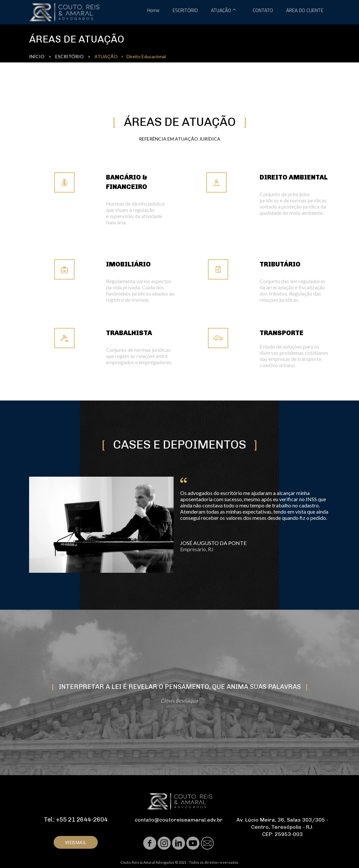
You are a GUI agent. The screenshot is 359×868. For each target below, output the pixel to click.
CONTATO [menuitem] (263, 11)
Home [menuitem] (153, 11)
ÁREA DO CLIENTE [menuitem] (305, 11)
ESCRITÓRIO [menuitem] (185, 11)
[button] (76, 842)
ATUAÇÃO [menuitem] (221, 11)
